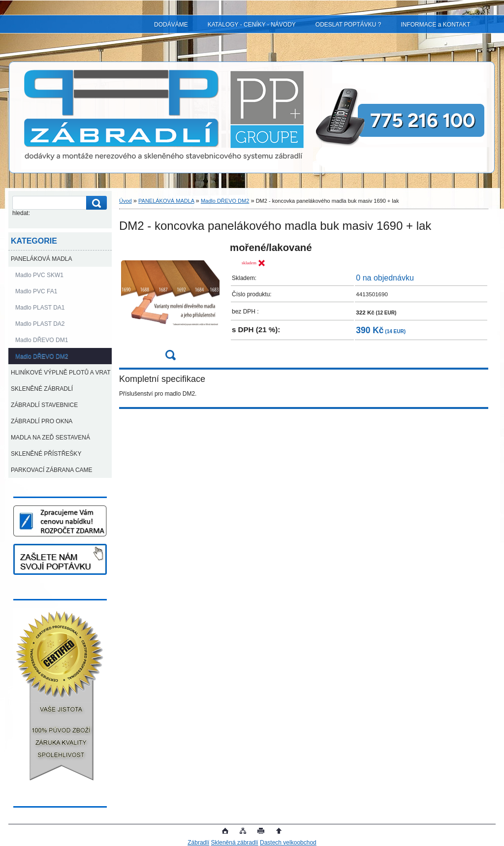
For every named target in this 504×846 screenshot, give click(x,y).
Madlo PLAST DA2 (40, 324)
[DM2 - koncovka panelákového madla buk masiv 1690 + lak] (170, 304)
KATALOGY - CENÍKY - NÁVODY (252, 25)
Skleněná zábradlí (235, 843)
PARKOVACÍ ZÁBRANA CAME (52, 470)
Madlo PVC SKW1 (39, 275)
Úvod (126, 201)
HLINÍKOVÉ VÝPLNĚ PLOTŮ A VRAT (61, 373)
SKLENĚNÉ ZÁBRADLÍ (42, 389)
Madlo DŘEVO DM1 (42, 340)
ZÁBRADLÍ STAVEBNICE (44, 405)
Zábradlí (198, 843)
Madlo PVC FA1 (36, 291)
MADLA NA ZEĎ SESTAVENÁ (50, 438)
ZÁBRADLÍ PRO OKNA (42, 421)
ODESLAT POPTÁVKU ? (348, 25)
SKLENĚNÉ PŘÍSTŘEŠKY (46, 454)
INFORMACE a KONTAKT (435, 25)
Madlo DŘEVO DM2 (42, 356)
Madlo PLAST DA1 (40, 308)
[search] (95, 203)
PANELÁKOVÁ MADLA (42, 259)
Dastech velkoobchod (288, 843)
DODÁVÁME (171, 25)
